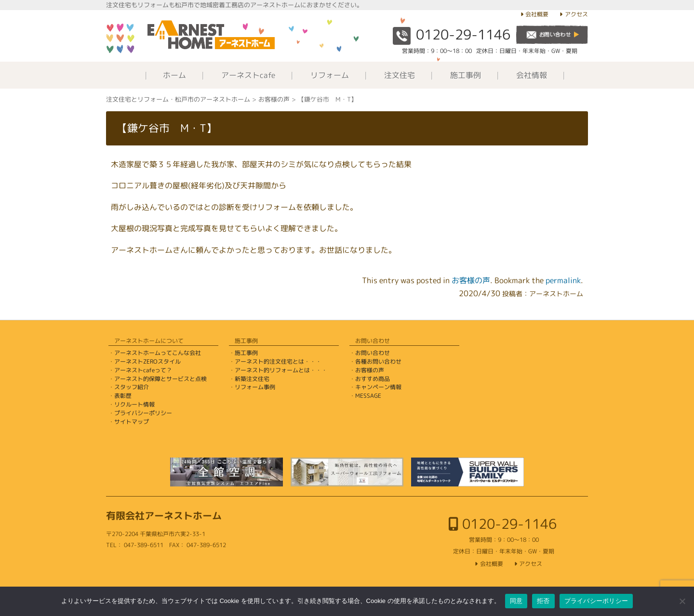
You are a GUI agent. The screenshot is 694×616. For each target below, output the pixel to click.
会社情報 (532, 75)
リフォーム (330, 75)
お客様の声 (471, 280)
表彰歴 (123, 396)
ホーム (174, 75)
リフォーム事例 (255, 387)
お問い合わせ (373, 353)
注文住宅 (400, 75)
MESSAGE (368, 396)
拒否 (543, 601)
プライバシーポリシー (143, 413)
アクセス (576, 14)
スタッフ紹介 (132, 387)
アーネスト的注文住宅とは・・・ (278, 361)
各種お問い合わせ (378, 361)
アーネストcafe (248, 75)
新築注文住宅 (252, 379)
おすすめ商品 (373, 379)
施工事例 (466, 75)
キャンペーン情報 (378, 387)
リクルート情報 (134, 404)
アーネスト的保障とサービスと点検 (160, 379)
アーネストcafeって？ (143, 370)
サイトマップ (132, 422)
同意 (516, 601)
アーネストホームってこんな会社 (158, 353)
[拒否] (682, 601)
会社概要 (537, 14)
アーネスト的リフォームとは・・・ (281, 370)
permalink (563, 280)
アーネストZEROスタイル (147, 361)
